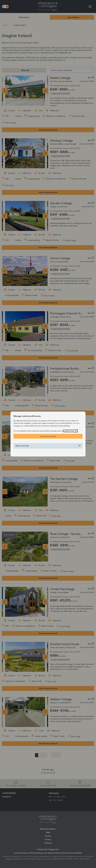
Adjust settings (22, 446)
